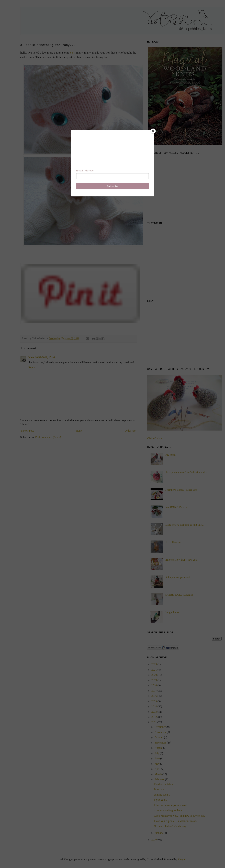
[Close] (153, 131)
